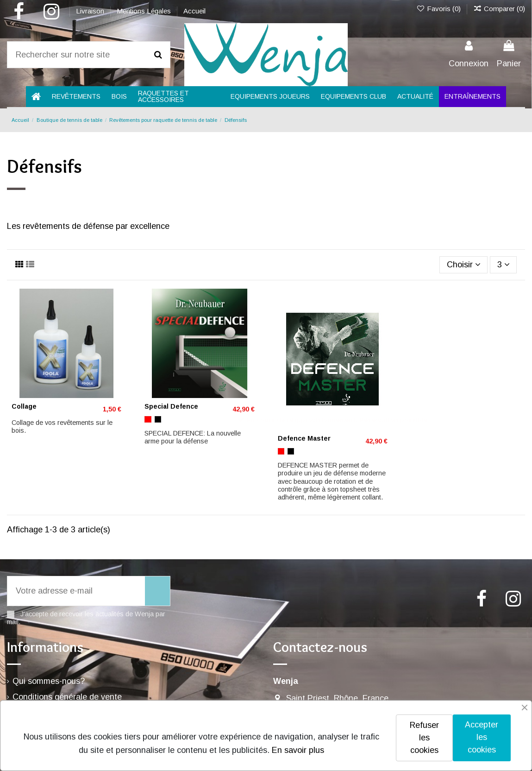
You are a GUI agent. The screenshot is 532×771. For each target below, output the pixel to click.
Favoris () (439, 9)
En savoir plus (298, 750)
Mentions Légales (145, 11)
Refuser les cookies (424, 738)
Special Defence (171, 406)
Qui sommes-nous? (49, 681)
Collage (24, 406)
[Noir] (158, 419)
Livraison (91, 11)
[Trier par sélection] (463, 265)
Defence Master (304, 438)
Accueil (194, 11)
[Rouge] (148, 419)
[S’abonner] (157, 591)
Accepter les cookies (482, 737)
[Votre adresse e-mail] (76, 591)
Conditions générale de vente (67, 697)
